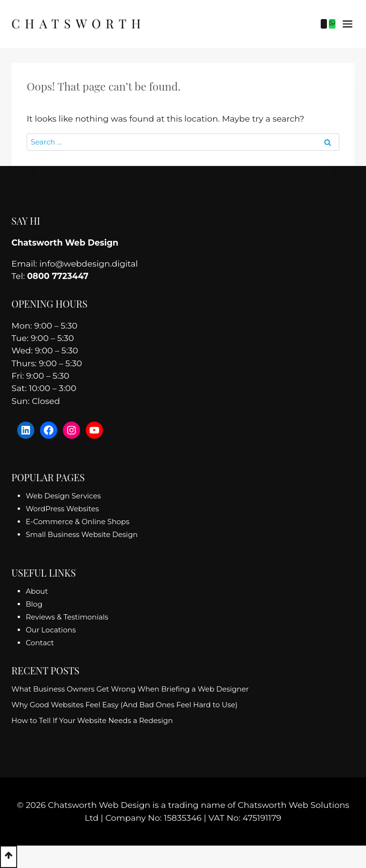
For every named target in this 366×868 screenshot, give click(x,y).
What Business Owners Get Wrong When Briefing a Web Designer (130, 689)
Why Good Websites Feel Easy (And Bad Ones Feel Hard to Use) (125, 705)
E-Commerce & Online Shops (77, 522)
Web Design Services (63, 496)
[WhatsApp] (332, 24)
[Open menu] (347, 24)
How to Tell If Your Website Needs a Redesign (92, 720)
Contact (40, 643)
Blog (34, 604)
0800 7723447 (58, 276)
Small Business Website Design (82, 534)
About (37, 591)
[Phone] (324, 24)
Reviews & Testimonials (67, 617)
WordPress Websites (62, 509)
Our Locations (51, 630)
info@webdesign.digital (88, 263)
